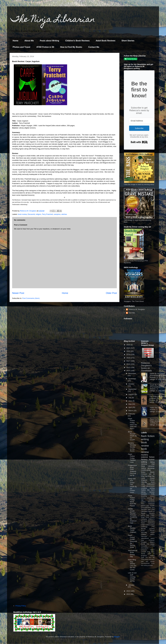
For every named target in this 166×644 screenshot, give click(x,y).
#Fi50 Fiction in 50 (45, 47)
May (130, 404)
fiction (143, 523)
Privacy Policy (21, 606)
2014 (129, 371)
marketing (151, 523)
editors (152, 534)
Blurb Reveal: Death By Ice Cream (132, 436)
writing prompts (148, 565)
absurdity (144, 532)
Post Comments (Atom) (31, 298)
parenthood (145, 538)
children (144, 534)
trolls (153, 494)
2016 (129, 364)
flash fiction (148, 436)
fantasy (144, 459)
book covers (150, 517)
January (131, 585)
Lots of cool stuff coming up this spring (132, 577)
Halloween (151, 484)
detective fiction (148, 550)
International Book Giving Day (133, 553)
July (130, 398)
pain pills (145, 561)
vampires (57, 214)
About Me (29, 41)
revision (144, 494)
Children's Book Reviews (77, 41)
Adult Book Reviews (106, 41)
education (152, 559)
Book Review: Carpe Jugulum (132, 529)
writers (143, 502)
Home (15, 41)
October (131, 384)
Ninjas (152, 544)
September (133, 389)
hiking (152, 462)
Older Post (111, 293)
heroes (152, 492)
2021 (129, 348)
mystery (145, 455)
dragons (144, 480)
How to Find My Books (71, 47)
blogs (143, 517)
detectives (151, 521)
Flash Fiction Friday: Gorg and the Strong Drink (132, 541)
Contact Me (94, 47)
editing (144, 462)
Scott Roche (148, 531)
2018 (129, 358)
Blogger (117, 637)
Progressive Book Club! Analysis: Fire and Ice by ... (132, 470)
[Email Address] (143, 121)
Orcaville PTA (148, 546)
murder (152, 506)
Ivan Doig (151, 509)
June (131, 401)
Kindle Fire (145, 544)
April (130, 407)
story (149, 552)
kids (148, 515)
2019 (129, 354)
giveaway (151, 468)
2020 (129, 351)
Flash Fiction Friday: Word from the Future (132, 501)
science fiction (148, 457)
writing (145, 439)
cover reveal (148, 478)
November (132, 379)
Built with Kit (139, 142)
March (131, 411)
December (132, 373)
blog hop (151, 476)
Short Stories (128, 41)
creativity (152, 500)
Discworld (31, 214)
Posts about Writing (49, 41)
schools (144, 552)
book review (22, 214)
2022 (129, 345)
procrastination (146, 507)
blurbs (152, 532)
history (144, 468)
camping (144, 519)
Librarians (144, 511)
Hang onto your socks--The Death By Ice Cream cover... (132, 486)
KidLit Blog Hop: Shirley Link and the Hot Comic (132, 565)
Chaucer (152, 540)
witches (64, 214)
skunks (152, 561)
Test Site (132, 313)
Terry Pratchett (47, 214)
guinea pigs (145, 506)
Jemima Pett (148, 464)
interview (144, 536)
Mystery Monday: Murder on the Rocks (132, 447)
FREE (153, 515)
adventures (150, 486)
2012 (129, 594)
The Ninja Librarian (53, 20)
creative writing (148, 488)
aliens (143, 515)
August (131, 394)
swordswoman (145, 563)
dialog (147, 559)
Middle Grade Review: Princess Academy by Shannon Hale (132, 516)
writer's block (145, 525)
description (145, 548)
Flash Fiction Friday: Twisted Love (132, 458)
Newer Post (18, 293)
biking (143, 492)
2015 (129, 367)
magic (143, 486)
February (132, 414)
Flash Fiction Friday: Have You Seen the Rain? (132, 424)
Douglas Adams (148, 542)
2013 (129, 591)
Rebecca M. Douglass (137, 309)
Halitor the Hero (156, 408)
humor (152, 459)
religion (38, 214)
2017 (129, 361)
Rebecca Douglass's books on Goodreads (146, 367)
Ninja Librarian (148, 466)
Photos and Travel (21, 47)
